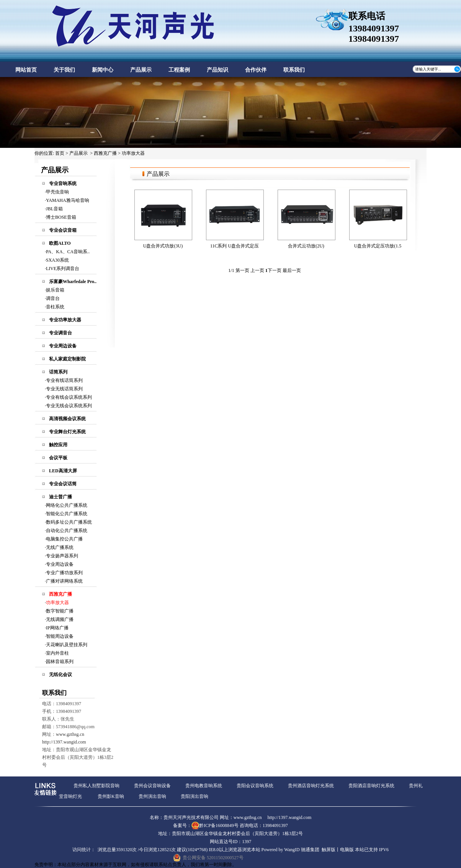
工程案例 (179, 70)
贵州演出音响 (152, 796)
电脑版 (347, 850)
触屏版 (329, 850)
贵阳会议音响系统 (255, 786)
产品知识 (217, 70)
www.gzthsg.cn (70, 734)
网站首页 (26, 70)
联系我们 (294, 70)
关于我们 (64, 70)
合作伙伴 (256, 70)
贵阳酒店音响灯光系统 (371, 786)
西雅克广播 (105, 153)
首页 (60, 153)
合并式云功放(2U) (306, 246)
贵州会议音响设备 (152, 786)
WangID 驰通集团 (302, 850)
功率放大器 (133, 153)
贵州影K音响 (111, 796)
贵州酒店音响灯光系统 (311, 786)
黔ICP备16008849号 (219, 825)
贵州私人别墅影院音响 (96, 786)
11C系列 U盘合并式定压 (235, 246)
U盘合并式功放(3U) (163, 246)
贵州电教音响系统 (204, 786)
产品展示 (141, 70)
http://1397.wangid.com (64, 742)
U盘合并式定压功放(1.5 (378, 246)
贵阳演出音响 (195, 796)
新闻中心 (103, 70)
